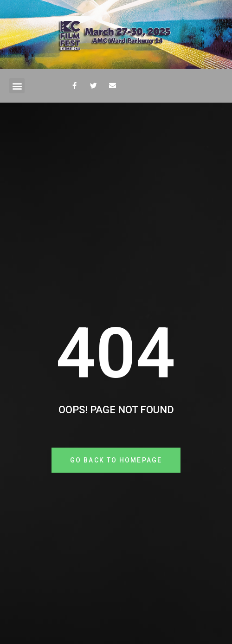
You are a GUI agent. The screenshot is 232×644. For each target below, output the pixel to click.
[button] (17, 86)
